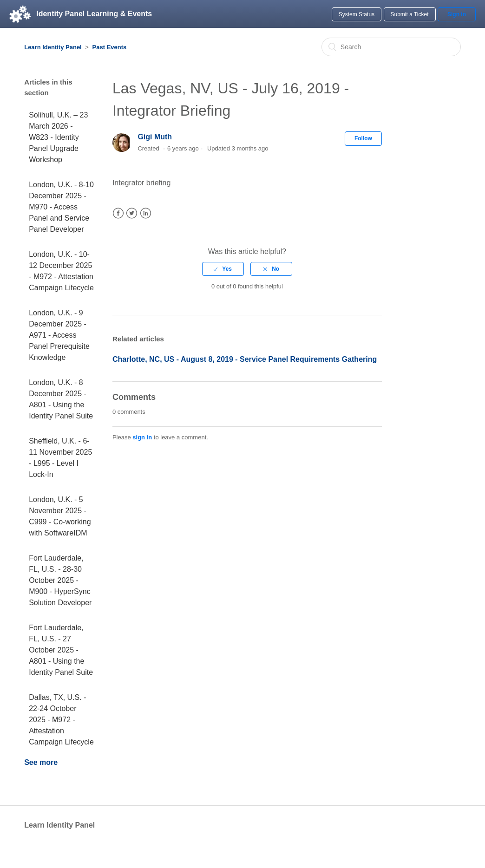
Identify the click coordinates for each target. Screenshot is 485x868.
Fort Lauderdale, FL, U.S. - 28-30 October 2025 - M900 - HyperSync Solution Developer (60, 580)
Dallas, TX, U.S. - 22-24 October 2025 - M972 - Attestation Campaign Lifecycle (61, 720)
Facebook (118, 213)
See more (41, 762)
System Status (357, 14)
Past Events (110, 47)
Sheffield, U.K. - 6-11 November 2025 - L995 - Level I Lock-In (60, 458)
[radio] (223, 269)
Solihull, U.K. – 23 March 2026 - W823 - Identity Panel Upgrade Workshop (58, 137)
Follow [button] (363, 138)
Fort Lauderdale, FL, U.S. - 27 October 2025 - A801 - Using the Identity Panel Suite (61, 650)
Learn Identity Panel (53, 47)
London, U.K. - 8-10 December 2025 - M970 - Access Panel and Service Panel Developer (61, 207)
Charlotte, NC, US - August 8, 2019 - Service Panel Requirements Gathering (245, 359)
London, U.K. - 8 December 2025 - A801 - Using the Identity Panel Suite (61, 399)
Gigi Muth (155, 137)
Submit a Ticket (410, 14)
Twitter (132, 213)
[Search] (391, 47)
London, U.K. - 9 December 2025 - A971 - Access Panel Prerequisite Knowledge (59, 335)
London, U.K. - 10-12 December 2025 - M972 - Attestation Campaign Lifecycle (61, 271)
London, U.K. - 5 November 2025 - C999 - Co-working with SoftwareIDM (60, 516)
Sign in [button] (457, 14)
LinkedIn (146, 213)
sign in (142, 437)
